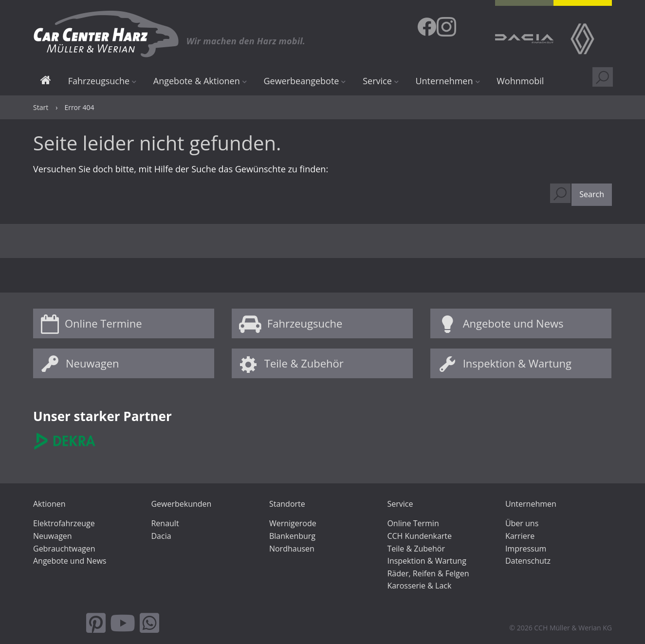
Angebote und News (513, 323)
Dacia (161, 536)
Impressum (526, 549)
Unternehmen (444, 81)
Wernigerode (293, 523)
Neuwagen (92, 363)
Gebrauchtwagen (64, 549)
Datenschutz (528, 561)
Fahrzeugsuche (99, 81)
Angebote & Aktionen (197, 81)
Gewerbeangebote (301, 81)
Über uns (522, 523)
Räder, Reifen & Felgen (428, 573)
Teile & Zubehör (304, 363)
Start (46, 82)
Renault (165, 523)
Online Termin (413, 523)
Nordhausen (292, 549)
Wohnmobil (520, 81)
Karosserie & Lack (419, 586)
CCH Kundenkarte (419, 536)
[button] (592, 195)
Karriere (520, 536)
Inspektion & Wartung (517, 363)
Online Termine (103, 323)
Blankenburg (292, 536)
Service (377, 81)
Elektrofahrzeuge (64, 523)
